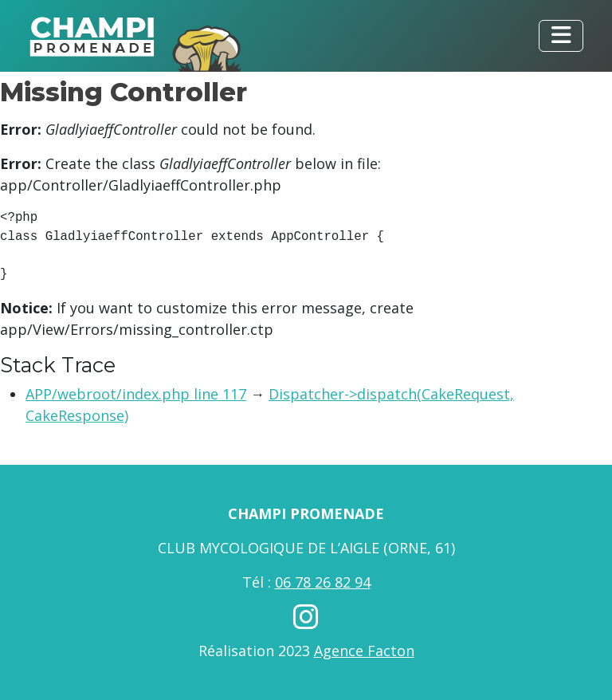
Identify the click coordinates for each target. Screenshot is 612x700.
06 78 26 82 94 (323, 582)
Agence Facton (364, 651)
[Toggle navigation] (561, 36)
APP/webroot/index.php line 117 (136, 394)
